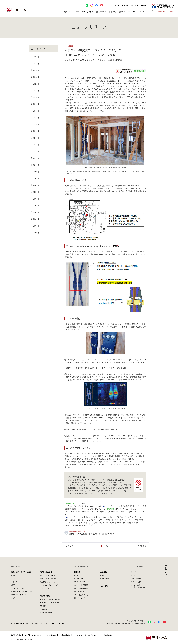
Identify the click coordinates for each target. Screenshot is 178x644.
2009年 (36, 172)
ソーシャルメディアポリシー (136, 621)
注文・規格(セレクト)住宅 (21, 572)
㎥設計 (13, 585)
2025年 (36, 63)
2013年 (36, 145)
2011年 (36, 158)
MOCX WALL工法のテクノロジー (22, 592)
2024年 (36, 70)
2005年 (36, 199)
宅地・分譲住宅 (46, 572)
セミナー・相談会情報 (81, 585)
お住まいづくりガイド (18, 595)
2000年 (36, 232)
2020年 (36, 97)
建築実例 (14, 575)
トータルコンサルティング (49, 585)
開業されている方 (79, 598)
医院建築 (77, 572)
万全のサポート (136, 578)
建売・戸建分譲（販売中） (49, 578)
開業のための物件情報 (81, 588)
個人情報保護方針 (17, 635)
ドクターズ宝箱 (79, 578)
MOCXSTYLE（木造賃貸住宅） (51, 603)
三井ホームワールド (18, 588)
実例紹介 (43, 606)
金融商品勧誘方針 (66, 635)
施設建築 (103, 572)
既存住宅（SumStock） (48, 582)
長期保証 (14, 598)
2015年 (36, 131)
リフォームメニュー (138, 575)
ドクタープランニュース (81, 582)
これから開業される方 (81, 595)
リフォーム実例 (136, 582)
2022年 (36, 84)
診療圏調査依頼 (79, 592)
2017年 (36, 117)
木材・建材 (104, 586)
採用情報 (144, 5)
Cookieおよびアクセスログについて (86, 635)
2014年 (36, 138)
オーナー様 (134, 5)
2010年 (36, 165)
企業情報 (125, 5)
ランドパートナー (46, 588)
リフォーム (135, 572)
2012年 (36, 151)
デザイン (14, 578)
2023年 (36, 77)
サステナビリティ (114, 5)
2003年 (36, 212)
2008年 (36, 178)
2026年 (36, 57)
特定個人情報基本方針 (51, 635)
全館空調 (14, 582)
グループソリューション (48, 612)
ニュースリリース (38, 49)
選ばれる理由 (45, 609)
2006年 (36, 192)
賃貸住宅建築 (45, 596)
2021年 (36, 90)
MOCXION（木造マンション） (50, 599)
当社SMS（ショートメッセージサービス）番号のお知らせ (126, 623)
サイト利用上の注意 (106, 635)
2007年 (36, 185)
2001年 (36, 226)
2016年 (36, 124)
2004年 (36, 205)
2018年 (36, 111)
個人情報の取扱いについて (33, 635)
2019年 (36, 104)
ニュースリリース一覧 (57, 623)
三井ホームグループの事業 (20, 623)
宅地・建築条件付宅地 (48, 575)
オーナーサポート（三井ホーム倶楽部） (138, 586)
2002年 (36, 219)
